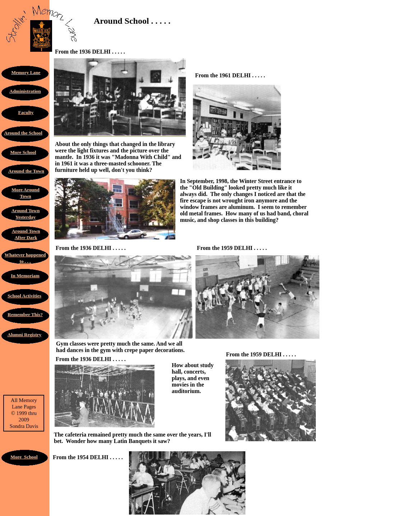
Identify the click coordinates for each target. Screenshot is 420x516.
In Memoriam (25, 276)
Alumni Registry (24, 335)
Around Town (26, 211)
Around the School (23, 133)
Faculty (26, 112)
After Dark (26, 238)
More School (23, 152)
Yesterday (26, 217)
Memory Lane (26, 72)
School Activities (24, 296)
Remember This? (25, 314)
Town (25, 196)
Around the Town (26, 171)
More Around (26, 190)
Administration (25, 91)
